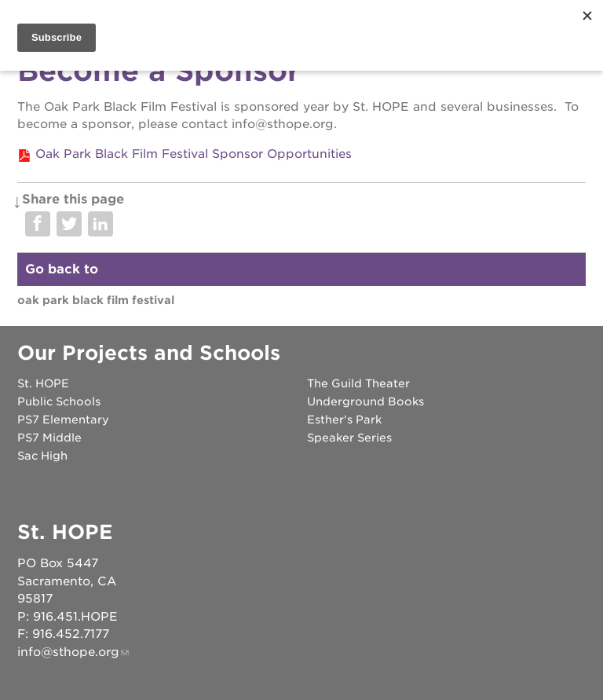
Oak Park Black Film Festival (96, 300)
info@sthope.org (68, 652)
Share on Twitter (69, 224)
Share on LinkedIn (100, 224)
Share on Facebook (38, 224)
